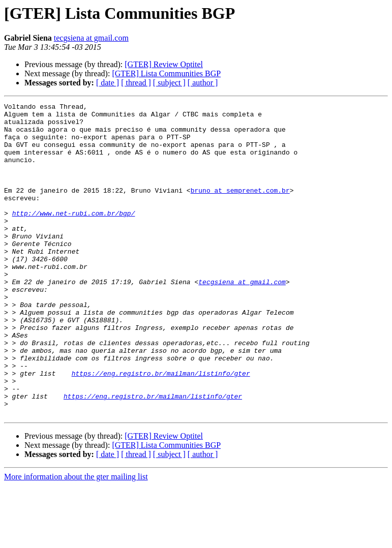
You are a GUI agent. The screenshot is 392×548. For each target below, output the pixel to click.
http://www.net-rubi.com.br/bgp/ (74, 236)
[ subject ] (169, 83)
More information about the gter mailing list (76, 539)
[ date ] (108, 83)
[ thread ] (136, 83)
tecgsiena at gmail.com (91, 38)
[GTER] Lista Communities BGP (166, 73)
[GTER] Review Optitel (164, 64)
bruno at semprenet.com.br (240, 208)
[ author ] (203, 83)
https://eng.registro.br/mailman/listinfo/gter (161, 428)
